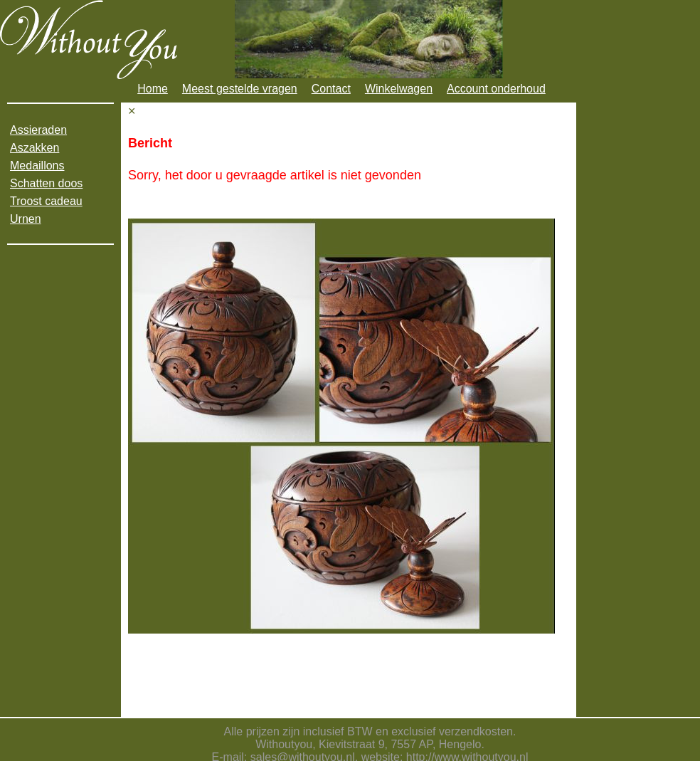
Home (153, 89)
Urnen (26, 219)
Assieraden (38, 130)
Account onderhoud (496, 89)
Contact (331, 89)
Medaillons (37, 166)
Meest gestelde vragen (240, 89)
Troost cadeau (46, 201)
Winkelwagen (399, 89)
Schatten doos (46, 183)
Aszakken (35, 148)
